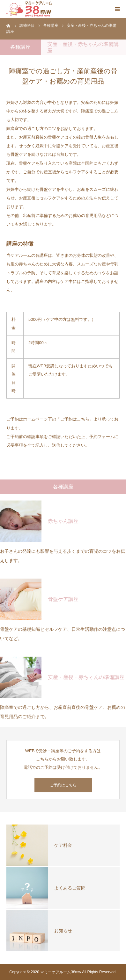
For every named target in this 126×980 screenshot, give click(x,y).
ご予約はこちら (63, 785)
